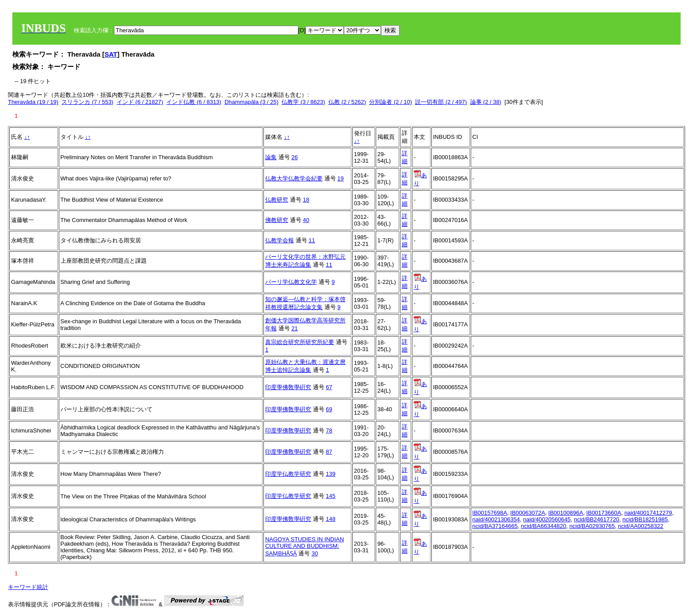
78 (329, 430)
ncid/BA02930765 (592, 526)
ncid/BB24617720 (596, 519)
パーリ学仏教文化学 (291, 282)
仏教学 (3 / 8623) (303, 102)
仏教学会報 (280, 240)
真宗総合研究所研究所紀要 (300, 342)
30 (315, 553)
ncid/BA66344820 (543, 526)
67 (329, 387)
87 (329, 452)
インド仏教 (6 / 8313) (194, 102)
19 (340, 178)
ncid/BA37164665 (495, 526)
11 (312, 240)
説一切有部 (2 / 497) (441, 102)
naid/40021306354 (496, 519)
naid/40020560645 (547, 519)
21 (294, 328)
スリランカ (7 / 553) (87, 102)
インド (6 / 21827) (140, 102)
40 (306, 220)
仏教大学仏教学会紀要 (294, 178)
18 (306, 200)
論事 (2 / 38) (486, 102)
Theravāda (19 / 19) (33, 102)
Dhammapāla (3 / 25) (251, 102)
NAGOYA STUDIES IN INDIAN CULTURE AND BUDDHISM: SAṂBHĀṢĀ (305, 546)
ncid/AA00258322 (641, 526)
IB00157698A (490, 513)
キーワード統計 (28, 587)
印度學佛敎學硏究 (288, 387)
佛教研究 (277, 220)
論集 (271, 157)
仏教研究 (277, 200)
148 (331, 519)
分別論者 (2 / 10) (390, 102)
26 (294, 157)
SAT (111, 54)
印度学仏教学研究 (288, 474)
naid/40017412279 (648, 513)
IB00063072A (528, 513)
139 (331, 474)
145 (331, 496)
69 (329, 409)
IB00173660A (604, 513)
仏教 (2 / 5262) (347, 102)
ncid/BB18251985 (645, 519)
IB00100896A (566, 513)
